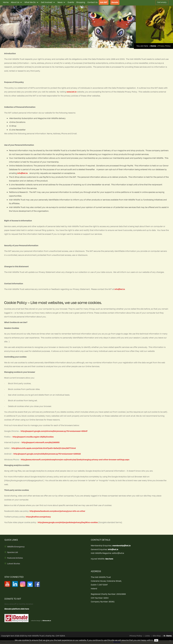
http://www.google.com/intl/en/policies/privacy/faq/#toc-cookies (68, 522)
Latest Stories (14, 564)
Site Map (157, 636)
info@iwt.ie (22, 173)
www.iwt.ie (72, 92)
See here (109, 559)
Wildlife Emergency (16, 547)
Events (71, 2)
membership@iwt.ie (121, 546)
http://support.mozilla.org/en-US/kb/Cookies (33, 437)
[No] (170, 641)
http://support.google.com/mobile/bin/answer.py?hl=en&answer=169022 (47, 454)
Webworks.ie (47, 621)
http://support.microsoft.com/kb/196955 (41, 443)
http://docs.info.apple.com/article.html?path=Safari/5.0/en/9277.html (44, 448)
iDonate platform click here (17, 609)
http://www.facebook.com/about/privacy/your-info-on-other (57, 511)
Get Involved (48, 2)
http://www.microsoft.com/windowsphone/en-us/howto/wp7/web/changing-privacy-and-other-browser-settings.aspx (75, 460)
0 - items (168, 636)
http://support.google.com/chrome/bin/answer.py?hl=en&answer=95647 (54, 431)
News (61, 2)
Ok (156, 640)
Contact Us (93, 2)
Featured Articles (15, 558)
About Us (17, 2)
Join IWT (104, 2)
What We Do (32, 2)
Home (6, 2)
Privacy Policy (136, 636)
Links (147, 636)
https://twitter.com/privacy (38, 517)
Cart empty (162, 2)
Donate (115, 2)
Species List (13, 552)
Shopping (81, 2)
